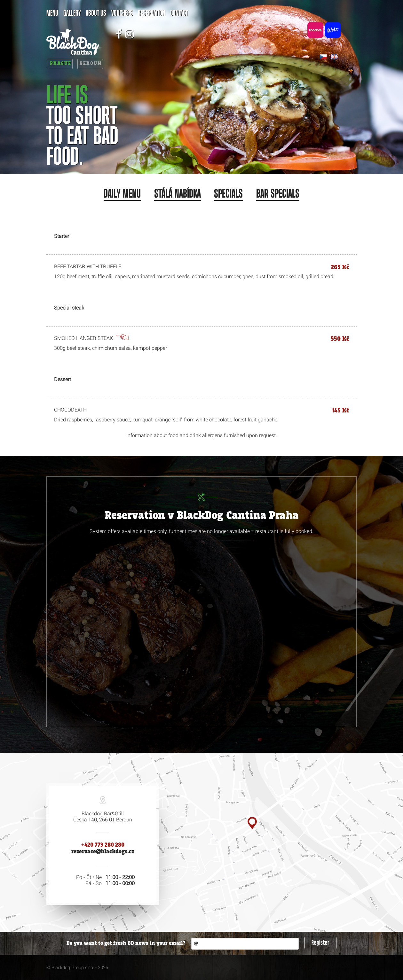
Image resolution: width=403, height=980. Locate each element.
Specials (228, 194)
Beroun (91, 63)
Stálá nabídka (178, 194)
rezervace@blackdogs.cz (103, 852)
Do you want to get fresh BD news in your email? (126, 943)
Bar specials (278, 194)
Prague (61, 63)
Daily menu (122, 194)
